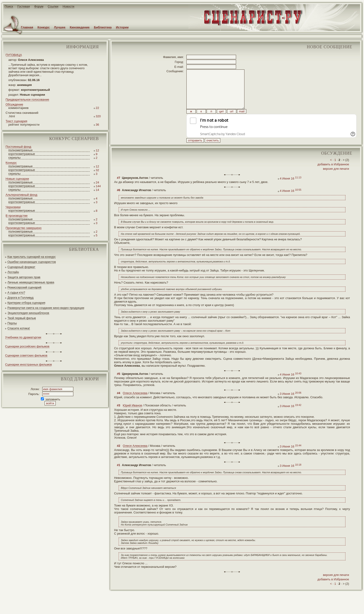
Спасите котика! (19, 328)
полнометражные (21, 150)
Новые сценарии (17, 179)
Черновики (13, 207)
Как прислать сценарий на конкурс (32, 257)
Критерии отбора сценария (26, 303)
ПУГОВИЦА (14, 55)
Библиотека (103, 27)
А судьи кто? (16, 292)
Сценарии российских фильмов (27, 346)
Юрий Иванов (132, 416)
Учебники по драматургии (23, 337)
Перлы (12, 323)
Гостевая (24, 6)
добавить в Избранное (333, 175)
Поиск (9, 6)
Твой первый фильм (22, 318)
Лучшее (60, 27)
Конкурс (44, 27)
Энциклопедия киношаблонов (28, 313)
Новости (68, 6)
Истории (122, 27)
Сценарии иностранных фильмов (28, 364)
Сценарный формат (21, 267)
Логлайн (13, 272)
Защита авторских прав (24, 277)
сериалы (14, 158)
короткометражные (22, 154)
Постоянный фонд (18, 147)
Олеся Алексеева (135, 403)
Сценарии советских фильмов (26, 355)
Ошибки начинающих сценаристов (32, 262)
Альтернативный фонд (21, 195)
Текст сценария (16, 121)
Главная (27, 27)
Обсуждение (14, 104)
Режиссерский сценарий (24, 287)
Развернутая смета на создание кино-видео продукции (46, 308)
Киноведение (80, 27)
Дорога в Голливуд (20, 298)
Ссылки (53, 6)
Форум (39, 6)
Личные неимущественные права (31, 282)
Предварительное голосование (27, 100)
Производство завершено (24, 228)
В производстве (17, 216)
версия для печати (336, 179)
